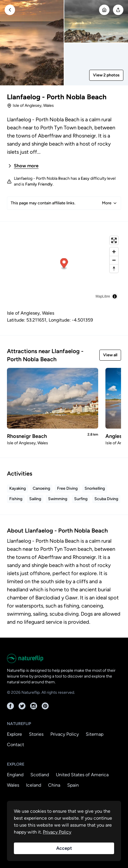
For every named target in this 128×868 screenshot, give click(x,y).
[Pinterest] (45, 706)
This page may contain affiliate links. (64, 203)
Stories (36, 734)
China (54, 785)
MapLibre (103, 296)
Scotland (40, 775)
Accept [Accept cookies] (64, 848)
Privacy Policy (65, 734)
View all (110, 355)
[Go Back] (10, 10)
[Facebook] (10, 706)
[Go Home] (104, 10)
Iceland (34, 785)
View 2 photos (106, 75)
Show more (23, 166)
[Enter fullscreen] (114, 240)
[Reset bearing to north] (114, 268)
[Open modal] (118, 10)
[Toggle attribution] (115, 296)
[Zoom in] (114, 252)
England (15, 775)
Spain (73, 785)
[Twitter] (22, 706)
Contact (15, 745)
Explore (14, 734)
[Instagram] (34, 706)
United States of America (82, 775)
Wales (13, 785)
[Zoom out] (114, 260)
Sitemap (95, 734)
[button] (64, 264)
